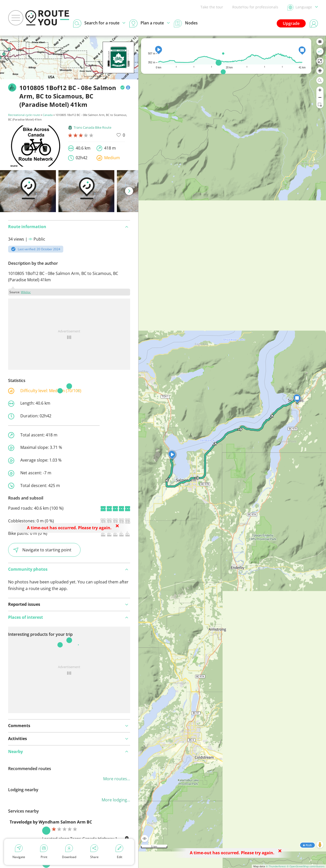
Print (44, 852)
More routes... (117, 779)
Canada (48, 115)
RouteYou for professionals (255, 7)
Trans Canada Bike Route (90, 127)
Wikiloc (26, 292)
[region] (232, 452)
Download (69, 852)
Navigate (19, 852)
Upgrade (291, 23)
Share (94, 852)
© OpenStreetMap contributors (306, 866)
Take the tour (212, 7)
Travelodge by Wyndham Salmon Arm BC (51, 822)
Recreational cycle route (24, 115)
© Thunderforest (276, 866)
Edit (119, 852)
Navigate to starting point (42, 550)
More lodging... (116, 800)
